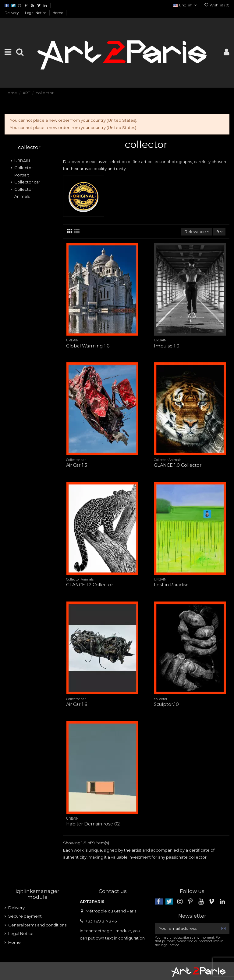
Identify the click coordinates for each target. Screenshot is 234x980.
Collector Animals (24, 193)
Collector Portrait (24, 171)
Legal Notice (36, 13)
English (186, 5)
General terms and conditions (37, 925)
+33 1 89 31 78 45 (101, 921)
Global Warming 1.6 (88, 346)
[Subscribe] (223, 928)
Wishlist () (217, 5)
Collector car (27, 182)
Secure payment (25, 916)
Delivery (12, 13)
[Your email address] (186, 928)
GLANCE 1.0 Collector (178, 465)
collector (29, 147)
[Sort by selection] (197, 232)
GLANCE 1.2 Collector (90, 585)
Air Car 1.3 (77, 465)
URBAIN (22, 161)
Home (58, 13)
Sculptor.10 (166, 704)
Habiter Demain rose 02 (93, 824)
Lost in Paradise (171, 585)
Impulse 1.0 (167, 346)
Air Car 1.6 (77, 704)
